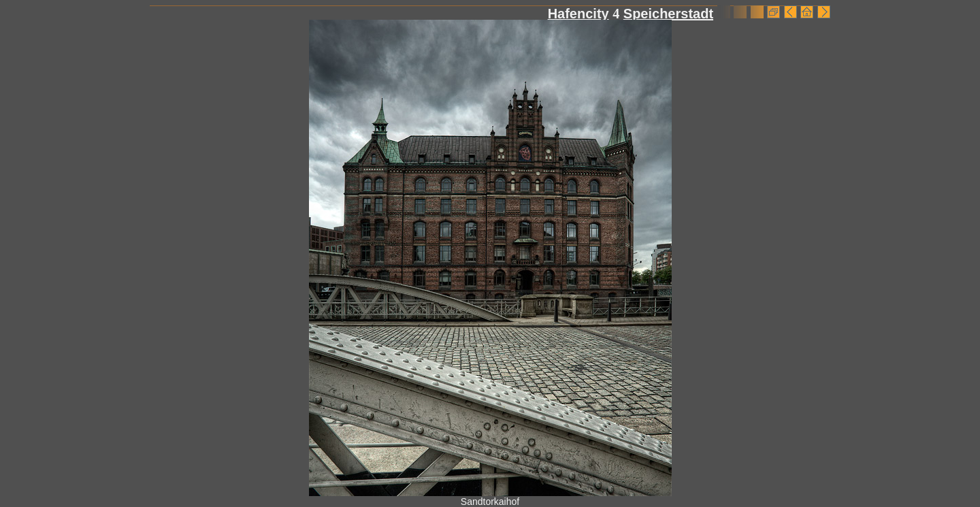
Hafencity (578, 14)
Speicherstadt (668, 14)
